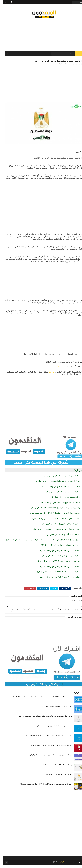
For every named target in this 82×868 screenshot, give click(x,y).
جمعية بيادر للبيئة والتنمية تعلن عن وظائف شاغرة (58, 489)
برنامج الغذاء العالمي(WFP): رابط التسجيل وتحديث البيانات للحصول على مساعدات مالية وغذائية (40, 699)
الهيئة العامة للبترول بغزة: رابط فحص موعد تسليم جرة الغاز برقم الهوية (47, 758)
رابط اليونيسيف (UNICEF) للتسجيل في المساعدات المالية (51, 728)
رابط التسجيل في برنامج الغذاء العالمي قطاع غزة (54, 709)
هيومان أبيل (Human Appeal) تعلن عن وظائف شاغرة (56, 505)
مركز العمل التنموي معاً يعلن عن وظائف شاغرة (58, 479)
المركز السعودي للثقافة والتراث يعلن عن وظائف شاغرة (55, 484)
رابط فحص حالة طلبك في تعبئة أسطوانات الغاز (55, 767)
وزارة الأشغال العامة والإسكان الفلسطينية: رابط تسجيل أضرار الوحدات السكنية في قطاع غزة (40, 543)
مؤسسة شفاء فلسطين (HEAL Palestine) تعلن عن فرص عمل (52, 516)
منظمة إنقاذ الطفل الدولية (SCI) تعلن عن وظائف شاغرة (55, 559)
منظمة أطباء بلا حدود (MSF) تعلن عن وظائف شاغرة (57, 580)
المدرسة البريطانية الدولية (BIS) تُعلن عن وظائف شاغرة (55, 564)
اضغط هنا (57, 369)
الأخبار (66, 67)
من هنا (49, 375)
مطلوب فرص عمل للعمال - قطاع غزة (62, 500)
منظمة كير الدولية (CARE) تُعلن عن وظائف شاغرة (57, 553)
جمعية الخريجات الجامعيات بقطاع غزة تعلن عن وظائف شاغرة (53, 532)
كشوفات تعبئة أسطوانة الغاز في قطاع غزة (60, 537)
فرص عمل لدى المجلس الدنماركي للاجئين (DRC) (58, 548)
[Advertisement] (41, 34)
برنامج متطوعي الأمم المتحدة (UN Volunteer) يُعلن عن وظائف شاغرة (49, 511)
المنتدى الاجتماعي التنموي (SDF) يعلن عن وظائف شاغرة (55, 527)
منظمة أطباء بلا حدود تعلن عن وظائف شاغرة (59, 495)
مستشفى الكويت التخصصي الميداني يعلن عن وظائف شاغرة (53, 521)
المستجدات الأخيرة (58, 67)
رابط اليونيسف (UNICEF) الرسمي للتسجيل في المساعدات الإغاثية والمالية (46, 738)
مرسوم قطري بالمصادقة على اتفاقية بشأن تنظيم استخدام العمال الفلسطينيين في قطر (42, 719)
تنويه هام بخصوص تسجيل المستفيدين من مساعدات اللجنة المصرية (49, 748)
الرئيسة (76, 55)
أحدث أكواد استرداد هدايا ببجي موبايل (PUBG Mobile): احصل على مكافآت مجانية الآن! (42, 787)
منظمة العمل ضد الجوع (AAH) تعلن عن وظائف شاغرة (56, 575)
